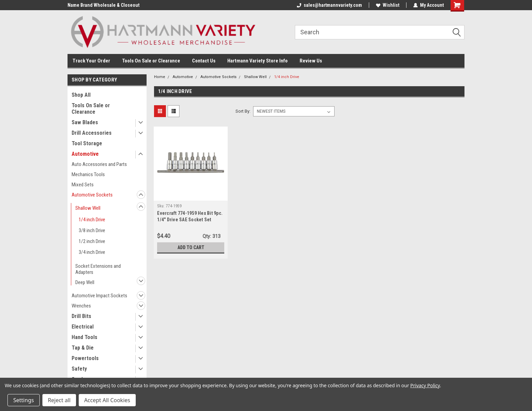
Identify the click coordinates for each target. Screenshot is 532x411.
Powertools (85, 358)
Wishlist (388, 5)
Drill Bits (81, 316)
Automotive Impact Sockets (99, 296)
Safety (79, 369)
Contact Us (204, 61)
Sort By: (243, 111)
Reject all (59, 400)
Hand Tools (84, 337)
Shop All (81, 95)
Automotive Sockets (92, 195)
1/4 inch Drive (92, 220)
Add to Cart (191, 247)
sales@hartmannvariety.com (329, 5)
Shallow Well (88, 208)
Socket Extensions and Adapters (98, 269)
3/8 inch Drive (92, 230)
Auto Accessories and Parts (99, 164)
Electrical (83, 327)
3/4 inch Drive (92, 252)
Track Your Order (91, 61)
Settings (24, 400)
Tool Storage (87, 143)
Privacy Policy (425, 385)
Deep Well (85, 282)
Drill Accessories (92, 133)
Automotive (85, 154)
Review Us (311, 61)
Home (160, 77)
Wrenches (81, 306)
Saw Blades (85, 122)
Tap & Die (83, 348)
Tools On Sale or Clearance (151, 61)
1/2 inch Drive (92, 241)
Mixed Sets (83, 185)
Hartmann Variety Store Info (258, 61)
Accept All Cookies (107, 400)
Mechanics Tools (88, 174)
